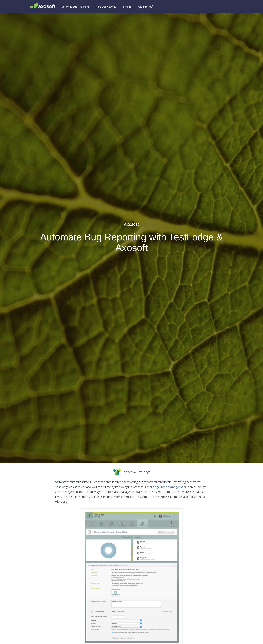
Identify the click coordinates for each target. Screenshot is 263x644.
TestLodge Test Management (165, 487)
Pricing (127, 7)
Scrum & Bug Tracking (75, 7)
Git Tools (146, 7)
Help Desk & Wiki (106, 7)
